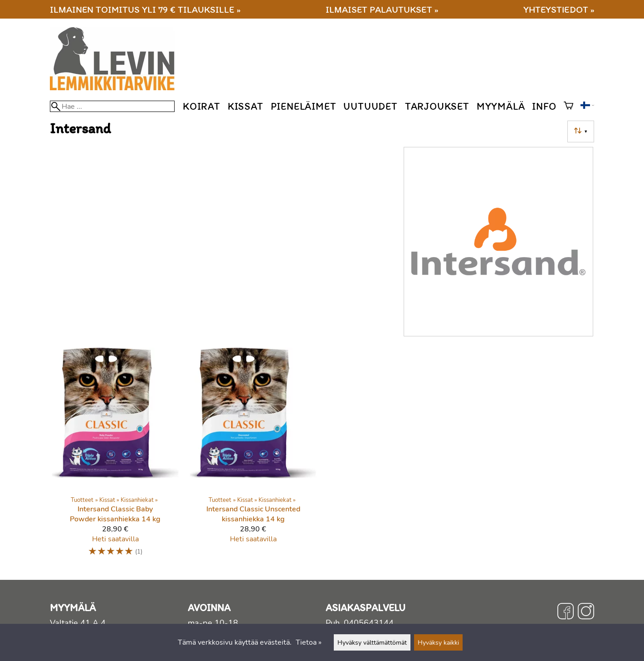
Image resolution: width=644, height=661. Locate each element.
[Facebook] (566, 612)
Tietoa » (309, 642)
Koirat (202, 106)
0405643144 (369, 623)
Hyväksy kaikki (438, 642)
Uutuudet (370, 106)
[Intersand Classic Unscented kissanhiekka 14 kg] (253, 456)
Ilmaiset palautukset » (382, 9)
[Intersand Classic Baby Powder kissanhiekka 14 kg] (115, 456)
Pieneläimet (304, 106)
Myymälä (501, 106)
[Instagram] (586, 612)
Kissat (246, 106)
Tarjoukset (437, 106)
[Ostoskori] (568, 107)
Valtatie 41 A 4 (78, 623)
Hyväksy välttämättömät (372, 642)
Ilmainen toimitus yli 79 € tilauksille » (145, 9)
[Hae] (112, 106)
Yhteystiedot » (559, 9)
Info (544, 106)
